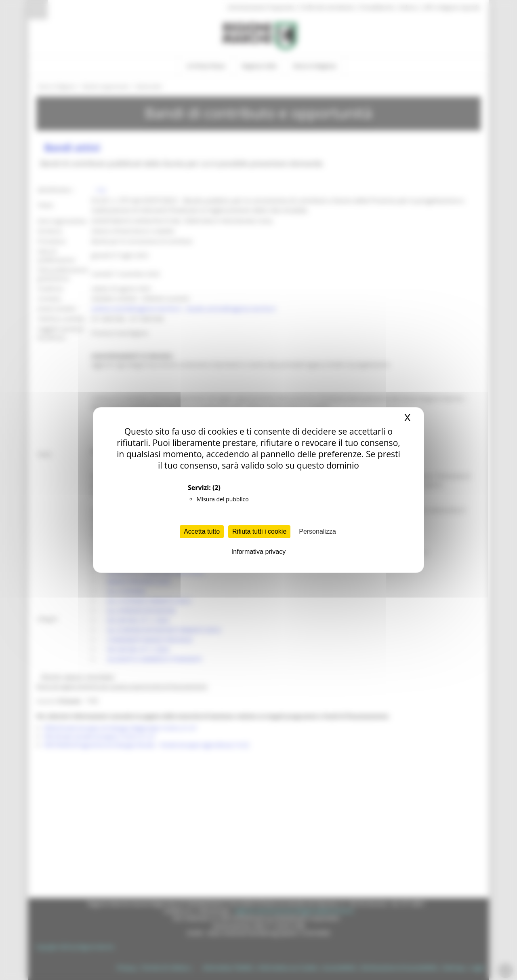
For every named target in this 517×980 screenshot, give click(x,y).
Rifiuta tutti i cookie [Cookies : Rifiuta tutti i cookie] (259, 531)
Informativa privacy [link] (258, 552)
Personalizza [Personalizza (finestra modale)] (317, 531)
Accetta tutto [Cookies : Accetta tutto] (202, 531)
